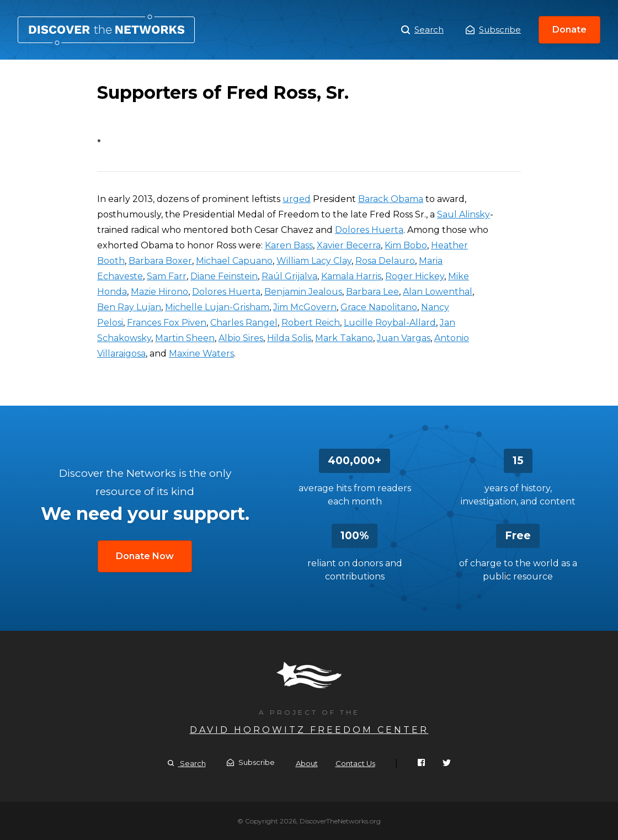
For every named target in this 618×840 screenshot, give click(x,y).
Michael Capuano (234, 261)
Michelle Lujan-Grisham (217, 307)
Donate (569, 30)
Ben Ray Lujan (129, 307)
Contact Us (355, 763)
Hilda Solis (289, 338)
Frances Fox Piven (167, 323)
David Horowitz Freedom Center (309, 730)
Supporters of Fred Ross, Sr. (106, 30)
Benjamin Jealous (303, 292)
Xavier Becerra (349, 245)
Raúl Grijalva (289, 276)
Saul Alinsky (464, 214)
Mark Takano (344, 338)
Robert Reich (311, 323)
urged (297, 199)
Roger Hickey (415, 276)
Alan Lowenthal (438, 292)
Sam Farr (167, 276)
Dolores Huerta (369, 230)
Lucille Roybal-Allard (390, 323)
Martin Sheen (185, 338)
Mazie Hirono (159, 292)
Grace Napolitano (379, 307)
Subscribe (493, 30)
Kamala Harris (351, 276)
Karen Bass (289, 245)
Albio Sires (241, 338)
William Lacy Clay (314, 261)
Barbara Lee (372, 292)
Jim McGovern (305, 307)
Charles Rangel (244, 323)
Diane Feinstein (224, 276)
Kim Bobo (406, 245)
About (307, 763)
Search (422, 30)
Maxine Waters (201, 353)
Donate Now (145, 556)
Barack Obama (391, 199)
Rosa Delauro (385, 261)
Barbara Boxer (160, 261)
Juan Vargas (404, 338)
